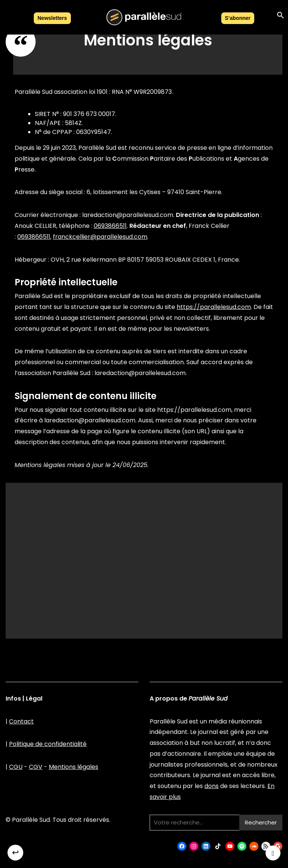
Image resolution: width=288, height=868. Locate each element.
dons (211, 786)
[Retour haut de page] (273, 853)
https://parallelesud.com (214, 307)
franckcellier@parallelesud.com (100, 237)
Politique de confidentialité (48, 744)
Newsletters (52, 18)
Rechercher (261, 822)
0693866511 (110, 226)
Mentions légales (73, 767)
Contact (21, 721)
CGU (16, 767)
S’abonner (238, 18)
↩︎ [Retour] (15, 852)
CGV (36, 767)
